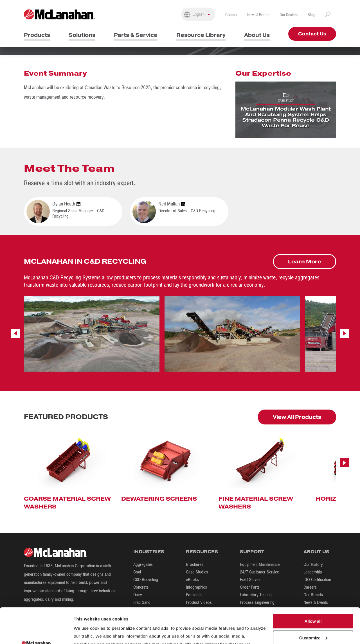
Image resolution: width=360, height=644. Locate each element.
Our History (313, 564)
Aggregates (143, 564)
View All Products (297, 417)
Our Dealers (289, 15)
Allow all (313, 586)
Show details (87, 633)
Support (252, 552)
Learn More (305, 262)
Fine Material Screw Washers (256, 503)
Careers (231, 15)
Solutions (82, 35)
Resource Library (201, 35)
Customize (313, 602)
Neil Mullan (172, 204)
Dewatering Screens (159, 499)
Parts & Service (136, 35)
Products (37, 35)
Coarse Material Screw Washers (67, 503)
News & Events (258, 15)
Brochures (195, 564)
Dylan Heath (66, 204)
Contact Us (312, 34)
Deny (313, 619)
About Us (257, 35)
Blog (311, 15)
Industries (149, 552)
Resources (202, 552)
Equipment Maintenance (260, 564)
